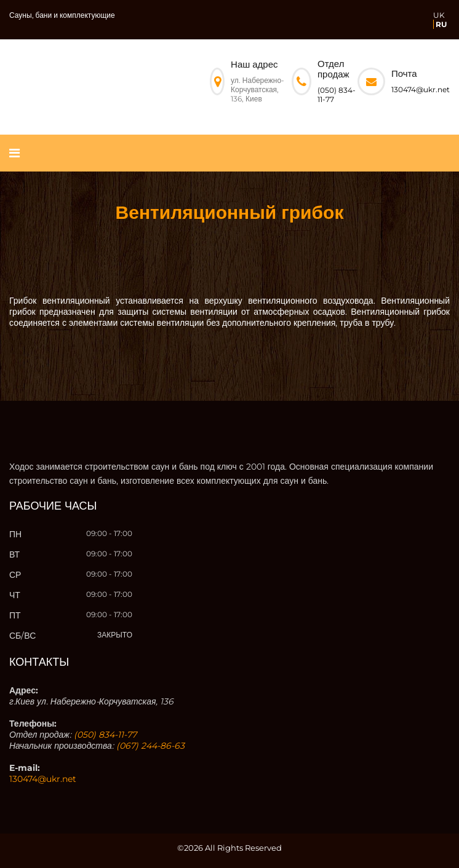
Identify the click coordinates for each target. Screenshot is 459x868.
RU (441, 24)
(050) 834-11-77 (105, 735)
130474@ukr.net (421, 89)
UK (439, 15)
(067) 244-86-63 (150, 746)
